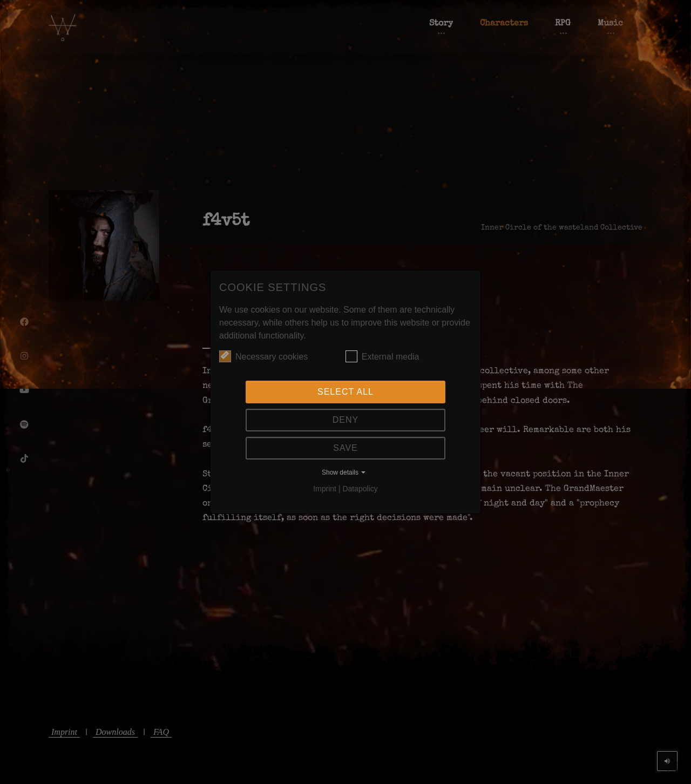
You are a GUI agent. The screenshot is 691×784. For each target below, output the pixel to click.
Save (345, 448)
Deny (345, 420)
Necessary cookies (263, 356)
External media (382, 356)
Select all (345, 392)
